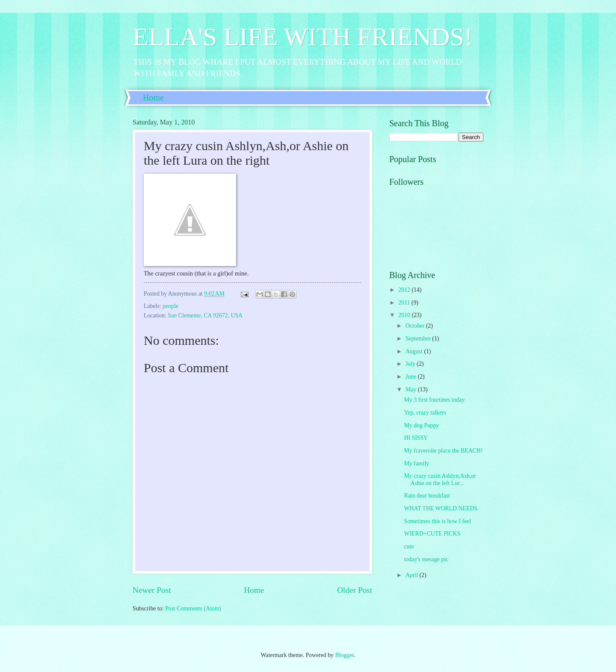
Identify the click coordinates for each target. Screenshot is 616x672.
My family (416, 463)
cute (409, 546)
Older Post (355, 590)
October (416, 326)
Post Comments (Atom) (193, 608)
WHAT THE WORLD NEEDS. (441, 508)
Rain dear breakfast (427, 496)
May (412, 389)
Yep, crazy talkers (425, 413)
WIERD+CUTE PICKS (432, 534)
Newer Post (152, 590)
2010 (405, 315)
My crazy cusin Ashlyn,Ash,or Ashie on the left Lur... (440, 480)
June (412, 377)
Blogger (344, 655)
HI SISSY (416, 438)
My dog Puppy (421, 425)
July (411, 364)
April (413, 575)
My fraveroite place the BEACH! (443, 451)
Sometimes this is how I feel (437, 521)
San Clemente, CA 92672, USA (205, 315)
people (170, 306)
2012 (405, 290)
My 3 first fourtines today (434, 400)
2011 (405, 303)
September (419, 339)
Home (153, 98)
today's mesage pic (426, 559)
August (415, 351)
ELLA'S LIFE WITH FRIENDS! (303, 37)
